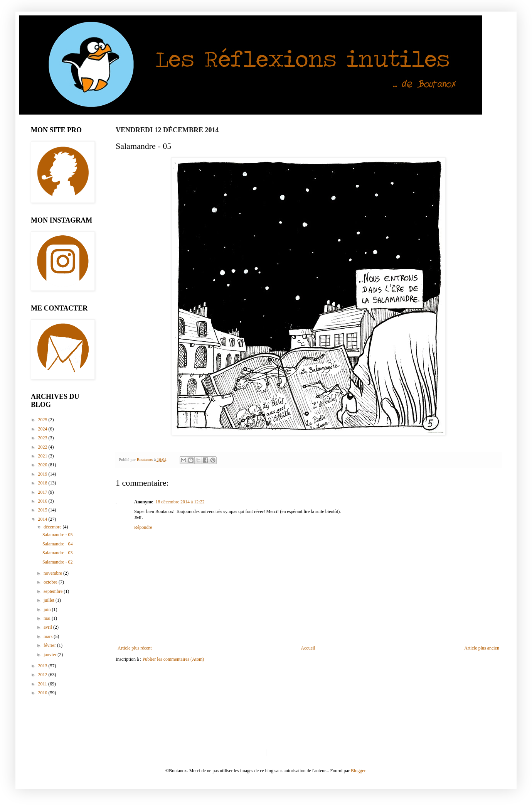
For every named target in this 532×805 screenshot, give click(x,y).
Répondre (143, 527)
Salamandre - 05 (58, 535)
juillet (50, 600)
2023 (43, 438)
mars (49, 636)
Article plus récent (135, 648)
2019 (43, 474)
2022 (43, 447)
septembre (54, 591)
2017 (43, 492)
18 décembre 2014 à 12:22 (180, 502)
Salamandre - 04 (58, 544)
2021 (43, 456)
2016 (43, 501)
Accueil (308, 648)
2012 (43, 675)
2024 (43, 429)
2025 (43, 420)
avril (48, 627)
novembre (53, 573)
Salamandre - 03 (58, 553)
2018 (43, 483)
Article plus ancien (482, 648)
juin (48, 609)
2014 (43, 519)
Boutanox (146, 459)
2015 (43, 510)
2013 (43, 666)
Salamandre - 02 (58, 562)
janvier (51, 655)
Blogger (358, 771)
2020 (43, 465)
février (50, 645)
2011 (43, 684)
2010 (43, 693)
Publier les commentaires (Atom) (173, 659)
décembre (53, 527)
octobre (51, 582)
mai (48, 618)
